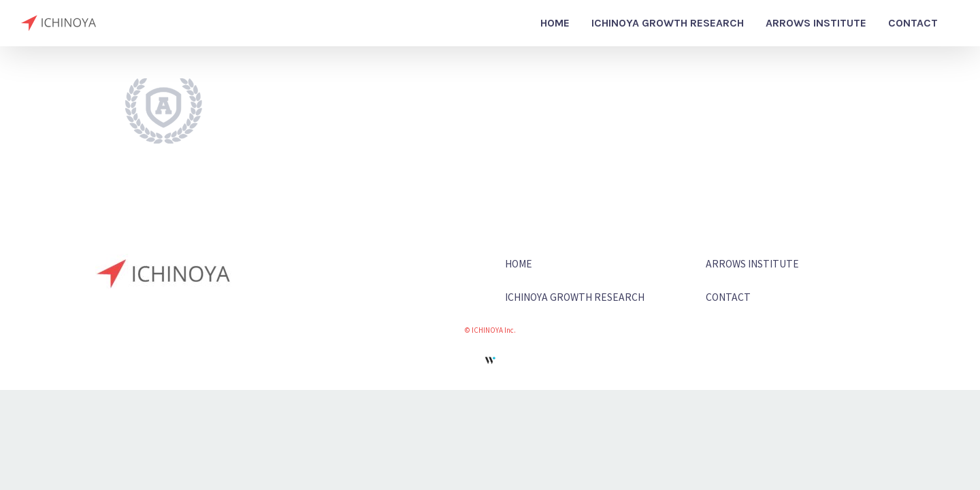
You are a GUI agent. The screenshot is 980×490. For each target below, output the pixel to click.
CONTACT (728, 297)
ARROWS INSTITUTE (752, 263)
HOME (519, 263)
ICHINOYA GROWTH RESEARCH (575, 297)
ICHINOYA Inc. (494, 330)
